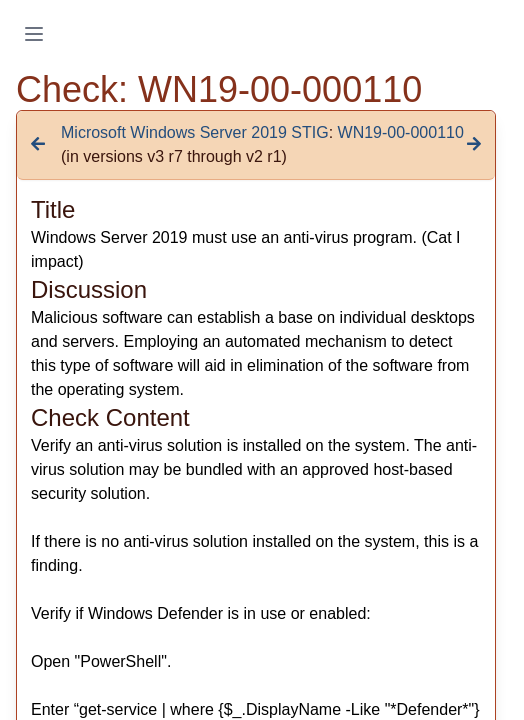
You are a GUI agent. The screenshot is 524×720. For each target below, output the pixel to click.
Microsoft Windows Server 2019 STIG (195, 132)
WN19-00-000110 (401, 132)
